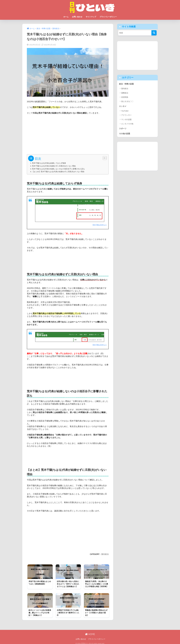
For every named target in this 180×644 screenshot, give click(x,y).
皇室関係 (125, 97)
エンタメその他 (127, 124)
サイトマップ (91, 17)
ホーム (66, 17)
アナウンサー (126, 115)
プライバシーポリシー (108, 17)
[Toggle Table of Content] (104, 158)
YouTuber (125, 111)
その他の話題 (125, 134)
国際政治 (125, 93)
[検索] (154, 33)
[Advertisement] (68, 134)
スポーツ (123, 129)
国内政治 (105, 554)
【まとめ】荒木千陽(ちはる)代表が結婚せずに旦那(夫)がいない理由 (58, 172)
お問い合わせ (77, 17)
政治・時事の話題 (127, 84)
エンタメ (123, 106)
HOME (90, 632)
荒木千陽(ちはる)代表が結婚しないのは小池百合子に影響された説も (58, 169)
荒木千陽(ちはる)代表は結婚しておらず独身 (49, 163)
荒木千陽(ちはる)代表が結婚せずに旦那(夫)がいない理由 (54, 166)
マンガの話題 (126, 120)
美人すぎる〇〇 (127, 102)
